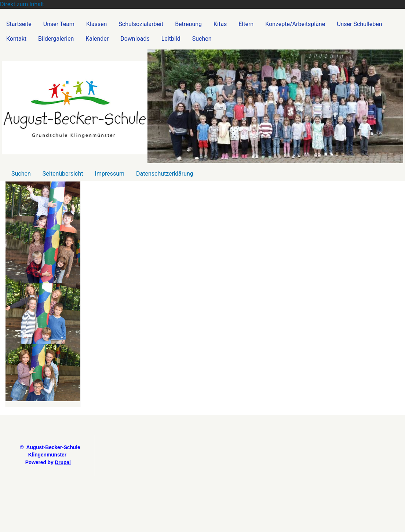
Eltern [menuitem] (246, 24)
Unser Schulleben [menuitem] (359, 24)
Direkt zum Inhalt (22, 4)
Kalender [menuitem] (97, 39)
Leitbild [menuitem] (171, 39)
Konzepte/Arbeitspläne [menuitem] (295, 24)
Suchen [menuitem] (202, 39)
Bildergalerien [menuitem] (56, 39)
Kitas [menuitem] (220, 24)
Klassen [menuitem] (96, 24)
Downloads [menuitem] (135, 39)
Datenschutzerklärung (165, 174)
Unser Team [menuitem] (59, 24)
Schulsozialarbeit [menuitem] (141, 24)
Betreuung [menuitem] (188, 24)
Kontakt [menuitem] (16, 39)
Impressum (110, 174)
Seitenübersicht (63, 174)
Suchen (21, 174)
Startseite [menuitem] (19, 24)
